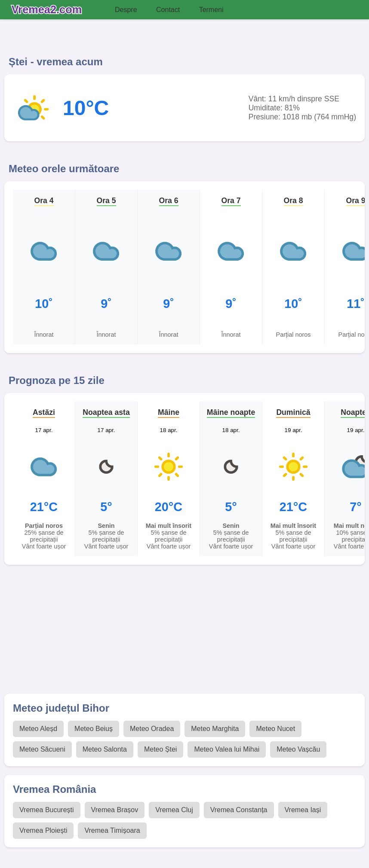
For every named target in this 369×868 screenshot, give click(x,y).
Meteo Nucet (275, 729)
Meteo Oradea (152, 729)
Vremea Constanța (239, 810)
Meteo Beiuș (94, 729)
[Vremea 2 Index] (49, 10)
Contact (168, 10)
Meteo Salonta (105, 749)
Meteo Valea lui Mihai (227, 749)
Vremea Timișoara (112, 830)
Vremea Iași (303, 810)
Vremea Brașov (115, 810)
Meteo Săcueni (42, 749)
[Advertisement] (184, 633)
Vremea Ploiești (43, 830)
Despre (126, 10)
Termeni (211, 10)
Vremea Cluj (174, 810)
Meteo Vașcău (298, 749)
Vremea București (47, 810)
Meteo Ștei (160, 749)
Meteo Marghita (215, 729)
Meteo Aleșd (38, 729)
